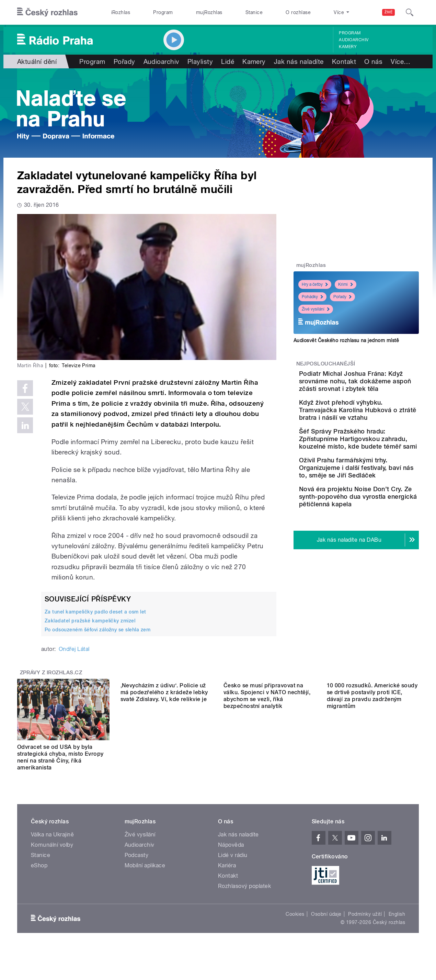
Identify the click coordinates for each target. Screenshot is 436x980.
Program (163, 12)
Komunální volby (52, 845)
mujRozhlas (209, 12)
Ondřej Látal (74, 649)
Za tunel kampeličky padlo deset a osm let (95, 612)
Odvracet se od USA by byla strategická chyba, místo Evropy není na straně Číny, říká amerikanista (60, 757)
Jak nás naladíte (299, 61)
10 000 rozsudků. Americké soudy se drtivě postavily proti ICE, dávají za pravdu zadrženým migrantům (372, 757)
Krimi (346, 284)
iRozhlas (121, 12)
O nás (373, 61)
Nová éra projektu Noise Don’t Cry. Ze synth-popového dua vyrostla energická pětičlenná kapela (374, 542)
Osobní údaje (326, 914)
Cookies (295, 914)
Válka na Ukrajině (52, 835)
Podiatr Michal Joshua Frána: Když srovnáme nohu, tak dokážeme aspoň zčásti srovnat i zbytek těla (378, 385)
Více (400, 61)
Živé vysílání (316, 309)
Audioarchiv (354, 40)
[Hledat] (410, 12)
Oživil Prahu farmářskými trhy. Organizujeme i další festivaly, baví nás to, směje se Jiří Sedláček (375, 502)
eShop (39, 865)
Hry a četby (315, 284)
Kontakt (344, 61)
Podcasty (137, 855)
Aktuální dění (37, 61)
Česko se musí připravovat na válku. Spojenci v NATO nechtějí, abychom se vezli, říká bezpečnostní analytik (267, 757)
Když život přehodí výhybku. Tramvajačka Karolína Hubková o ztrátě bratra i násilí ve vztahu (376, 421)
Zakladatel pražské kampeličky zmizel (90, 621)
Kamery (348, 47)
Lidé (228, 61)
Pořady (124, 61)
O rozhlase (298, 12)
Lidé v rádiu (233, 855)
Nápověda (231, 845)
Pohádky (312, 297)
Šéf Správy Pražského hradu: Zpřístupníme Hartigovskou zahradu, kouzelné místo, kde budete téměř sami (371, 461)
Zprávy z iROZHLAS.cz (51, 673)
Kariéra (227, 865)
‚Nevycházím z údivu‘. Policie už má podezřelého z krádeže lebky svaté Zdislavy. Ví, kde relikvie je (164, 754)
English (397, 914)
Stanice (254, 12)
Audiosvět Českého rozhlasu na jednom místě (346, 340)
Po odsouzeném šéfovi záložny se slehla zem (97, 630)
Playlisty (200, 61)
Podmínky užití (365, 914)
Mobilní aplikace (145, 865)
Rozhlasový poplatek (244, 886)
